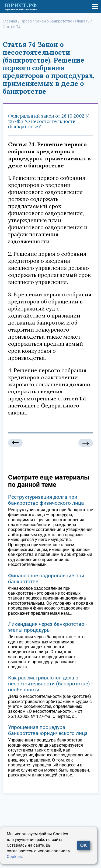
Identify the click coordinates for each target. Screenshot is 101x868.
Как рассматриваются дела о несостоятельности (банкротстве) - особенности (50, 684)
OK (84, 845)
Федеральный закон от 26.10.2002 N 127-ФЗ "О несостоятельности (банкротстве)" (48, 121)
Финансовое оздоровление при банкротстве (46, 579)
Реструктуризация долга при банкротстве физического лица (46, 500)
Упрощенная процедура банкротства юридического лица (48, 730)
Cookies (14, 857)
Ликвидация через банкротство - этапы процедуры (48, 627)
